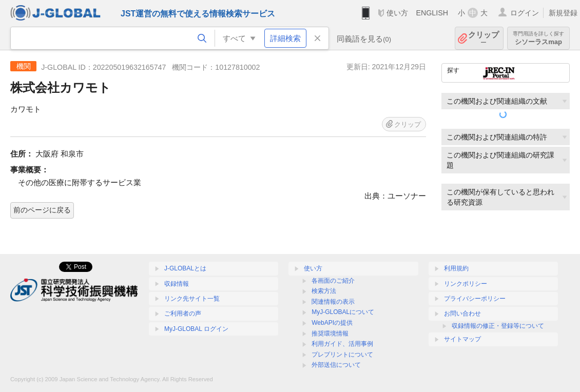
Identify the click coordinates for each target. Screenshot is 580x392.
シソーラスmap (538, 38)
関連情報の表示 (333, 302)
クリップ (484, 38)
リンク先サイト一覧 (192, 299)
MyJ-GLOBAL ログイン (196, 329)
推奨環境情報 (330, 334)
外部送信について (336, 365)
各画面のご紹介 (333, 281)
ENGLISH (432, 13)
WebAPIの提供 (332, 323)
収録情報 (177, 284)
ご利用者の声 (183, 313)
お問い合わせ (462, 313)
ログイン (525, 13)
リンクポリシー (466, 284)
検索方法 (324, 291)
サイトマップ (462, 339)
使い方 (397, 13)
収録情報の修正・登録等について (498, 326)
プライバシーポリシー (475, 299)
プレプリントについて (342, 355)
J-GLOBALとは (185, 268)
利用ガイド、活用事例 (342, 344)
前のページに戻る (42, 210)
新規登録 (563, 13)
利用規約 (456, 268)
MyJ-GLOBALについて (343, 312)
